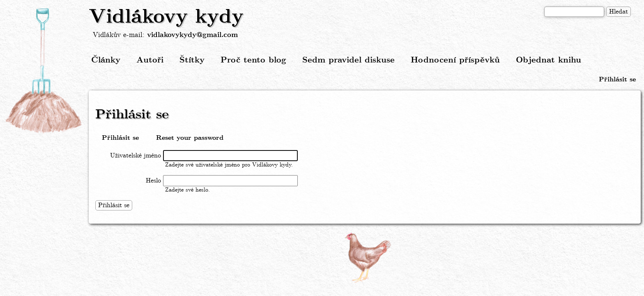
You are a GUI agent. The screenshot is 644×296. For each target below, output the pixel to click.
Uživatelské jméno (136, 156)
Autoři (150, 60)
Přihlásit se (617, 80)
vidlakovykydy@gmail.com (192, 35)
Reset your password (190, 138)
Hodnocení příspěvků (455, 60)
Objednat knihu (549, 60)
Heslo (153, 181)
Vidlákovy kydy (166, 17)
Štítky (192, 60)
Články (106, 60)
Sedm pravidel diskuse (348, 60)
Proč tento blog (253, 60)
